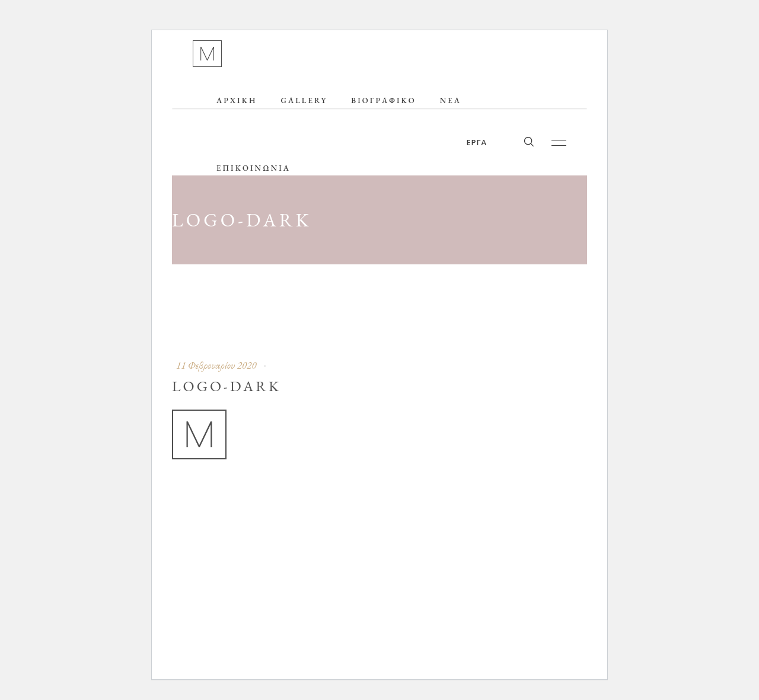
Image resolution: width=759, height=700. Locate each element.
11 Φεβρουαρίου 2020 (216, 365)
